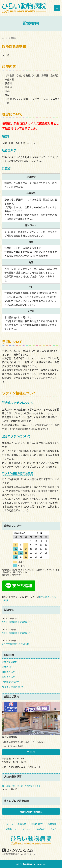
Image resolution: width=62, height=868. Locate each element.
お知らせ (41, 829)
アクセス (31, 752)
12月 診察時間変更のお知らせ (17, 622)
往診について (9, 672)
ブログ (53, 829)
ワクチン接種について (13, 687)
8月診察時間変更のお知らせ (16, 644)
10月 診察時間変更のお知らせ (17, 633)
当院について (37, 824)
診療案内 (22, 824)
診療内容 (6, 667)
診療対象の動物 (10, 662)
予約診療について (11, 682)
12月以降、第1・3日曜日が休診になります (21, 786)
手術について (9, 677)
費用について (13, 829)
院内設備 (52, 824)
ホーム (5, 38)
